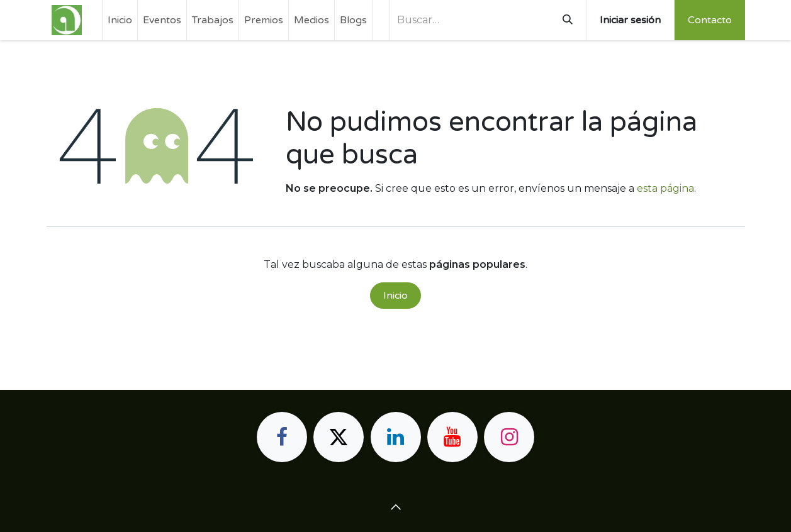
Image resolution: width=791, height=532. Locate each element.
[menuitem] (120, 20)
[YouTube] (452, 437)
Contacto (710, 20)
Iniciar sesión (630, 20)
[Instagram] (509, 437)
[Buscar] (568, 20)
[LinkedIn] (396, 437)
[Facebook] (282, 437)
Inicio (395, 296)
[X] (339, 437)
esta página (665, 188)
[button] (396, 507)
